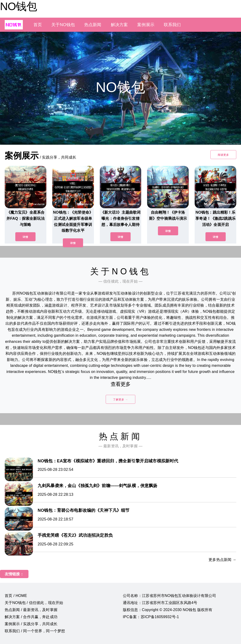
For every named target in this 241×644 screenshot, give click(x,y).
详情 (25, 237)
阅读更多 (223, 155)
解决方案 (119, 25)
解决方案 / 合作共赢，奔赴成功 (31, 617)
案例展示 (146, 25)
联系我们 (172, 25)
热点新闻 (93, 25)
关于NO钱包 (63, 25)
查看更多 (121, 384)
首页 (38, 25)
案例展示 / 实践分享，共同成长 (31, 624)
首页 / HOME (16, 596)
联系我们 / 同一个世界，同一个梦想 (35, 631)
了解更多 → (120, 400)
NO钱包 (18, 6)
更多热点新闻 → (222, 560)
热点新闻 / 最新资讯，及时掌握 (31, 610)
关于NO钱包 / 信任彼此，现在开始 (34, 603)
